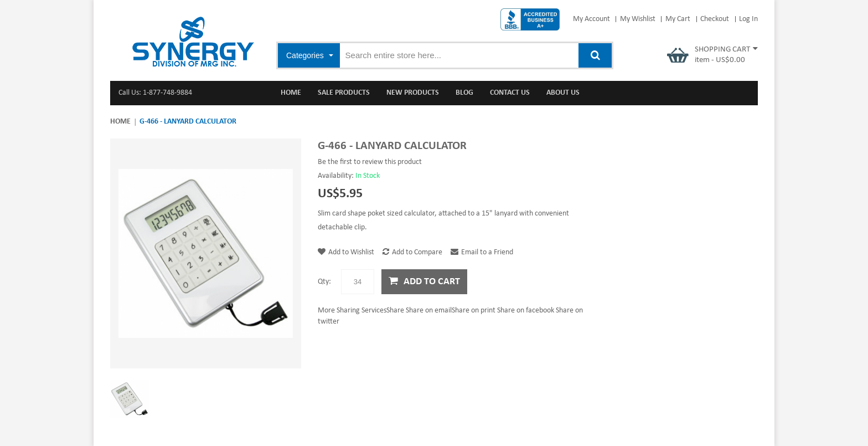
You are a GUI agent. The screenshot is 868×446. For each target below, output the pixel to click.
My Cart (678, 19)
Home (120, 122)
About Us (563, 93)
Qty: (324, 282)
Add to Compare (412, 252)
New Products (413, 93)
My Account (591, 19)
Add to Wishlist (346, 252)
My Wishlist (638, 19)
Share (361, 311)
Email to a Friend (482, 252)
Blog (464, 93)
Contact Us (510, 93)
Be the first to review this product (370, 162)
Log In (748, 19)
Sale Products (344, 93)
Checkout (715, 19)
